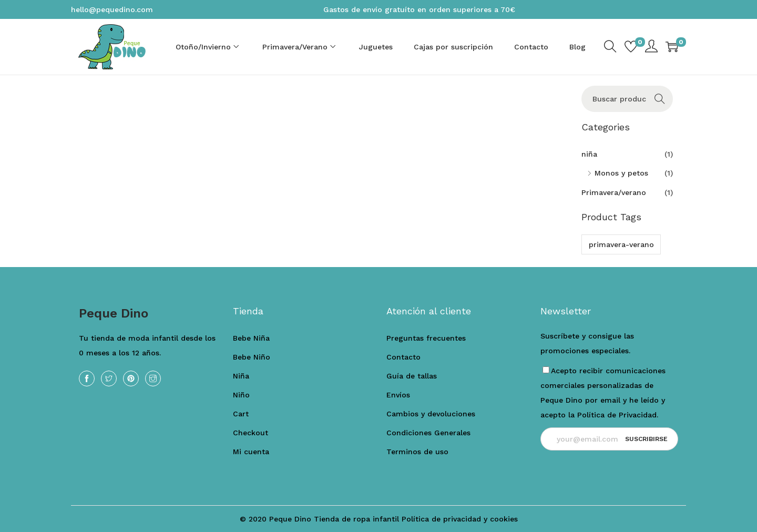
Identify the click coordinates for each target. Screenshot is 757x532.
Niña (241, 376)
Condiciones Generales (428, 433)
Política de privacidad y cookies (460, 519)
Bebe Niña (251, 338)
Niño (241, 395)
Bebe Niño (252, 357)
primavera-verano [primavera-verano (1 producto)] (621, 244)
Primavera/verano (614, 192)
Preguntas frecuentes (426, 338)
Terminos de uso (417, 452)
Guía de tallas (412, 376)
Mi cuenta (251, 452)
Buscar (659, 99)
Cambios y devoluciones (431, 414)
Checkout (250, 433)
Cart (241, 414)
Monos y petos (621, 173)
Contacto (403, 357)
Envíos (398, 395)
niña (589, 154)
